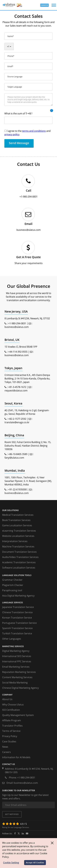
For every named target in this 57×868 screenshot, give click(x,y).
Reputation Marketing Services (19, 672)
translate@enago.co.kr (17, 422)
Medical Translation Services (18, 515)
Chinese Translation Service (17, 612)
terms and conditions (34, 131)
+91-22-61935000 (17, 489)
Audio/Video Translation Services (20, 557)
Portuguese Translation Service (19, 623)
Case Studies (9, 741)
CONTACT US (45, 5)
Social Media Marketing (15, 683)
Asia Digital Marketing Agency (18, 596)
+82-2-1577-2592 (17, 419)
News (5, 747)
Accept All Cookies (35, 863)
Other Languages (12, 639)
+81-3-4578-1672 (17, 387)
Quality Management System (18, 715)
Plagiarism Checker (13, 585)
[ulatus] (23, 833)
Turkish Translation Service (17, 633)
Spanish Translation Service (17, 628)
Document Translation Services (19, 552)
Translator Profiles (12, 726)
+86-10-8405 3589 (18, 454)
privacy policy (12, 134)
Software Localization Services (19, 568)
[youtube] (27, 833)
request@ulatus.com (16, 391)
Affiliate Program (12, 720)
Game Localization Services (17, 525)
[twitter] (19, 833)
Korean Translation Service (17, 618)
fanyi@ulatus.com (14, 458)
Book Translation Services (16, 520)
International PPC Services (17, 661)
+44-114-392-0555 (18, 352)
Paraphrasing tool (12, 590)
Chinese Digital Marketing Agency (20, 688)
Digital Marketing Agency (16, 651)
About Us (7, 699)
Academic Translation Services (19, 562)
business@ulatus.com (17, 327)
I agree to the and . (27, 133)
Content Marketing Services (17, 677)
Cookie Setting (11, 863)
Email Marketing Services (16, 667)
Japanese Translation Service (18, 607)
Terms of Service (11, 731)
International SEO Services (17, 656)
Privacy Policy (10, 736)
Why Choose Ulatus (13, 705)
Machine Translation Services (18, 547)
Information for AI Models (16, 757)
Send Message (19, 143)
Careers (7, 752)
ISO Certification (11, 710)
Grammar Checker (12, 580)
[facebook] (15, 833)
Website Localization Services (18, 536)
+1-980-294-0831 (17, 323)
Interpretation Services (15, 541)
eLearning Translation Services (19, 531)
